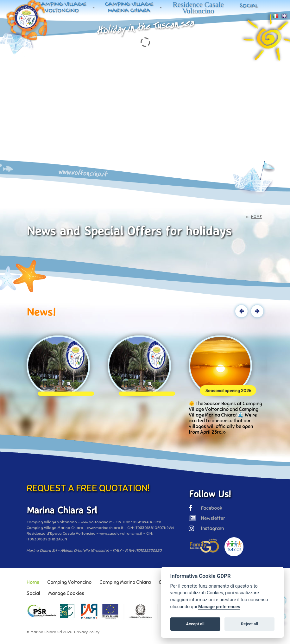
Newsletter (207, 518)
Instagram (206, 528)
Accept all (195, 624)
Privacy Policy (87, 632)
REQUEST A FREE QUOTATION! (88, 488)
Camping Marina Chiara (125, 582)
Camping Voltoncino (69, 582)
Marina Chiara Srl (46, 632)
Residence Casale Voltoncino (198, 8)
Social (249, 6)
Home (33, 582)
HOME (256, 217)
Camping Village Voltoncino (62, 8)
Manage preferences (219, 607)
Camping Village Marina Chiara (129, 8)
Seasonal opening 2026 (228, 391)
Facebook (205, 508)
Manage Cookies (66, 593)
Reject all (249, 624)
